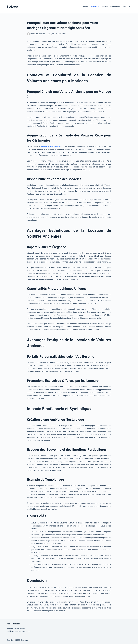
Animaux (85, 7)
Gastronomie (115, 7)
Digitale (105, 7)
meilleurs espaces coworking (19, 631)
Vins (124, 7)
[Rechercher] (130, 7)
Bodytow (12, 7)
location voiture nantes (16, 628)
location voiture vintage (50, 146)
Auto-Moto (95, 7)
